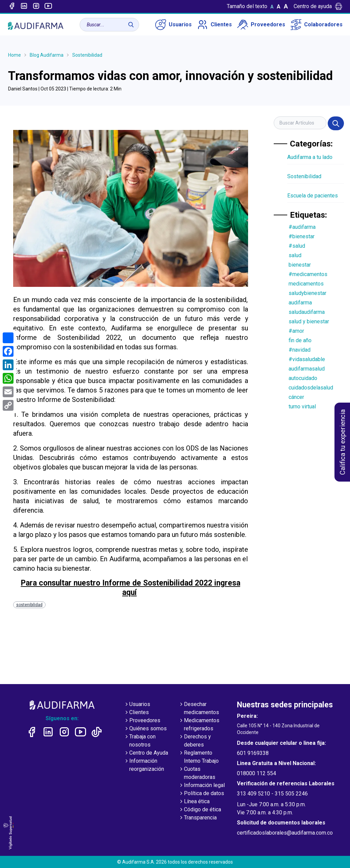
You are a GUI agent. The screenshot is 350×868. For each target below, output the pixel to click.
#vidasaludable (307, 359)
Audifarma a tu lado (310, 157)
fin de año (300, 340)
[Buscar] (131, 25)
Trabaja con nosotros (140, 741)
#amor (296, 331)
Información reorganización (144, 765)
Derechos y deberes (195, 741)
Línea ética (194, 802)
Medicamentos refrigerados (199, 725)
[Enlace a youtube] (48, 6)
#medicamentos (308, 274)
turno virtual (302, 406)
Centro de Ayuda (146, 753)
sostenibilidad (29, 605)
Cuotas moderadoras (197, 774)
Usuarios (173, 25)
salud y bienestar (309, 321)
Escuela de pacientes (313, 196)
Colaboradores (317, 25)
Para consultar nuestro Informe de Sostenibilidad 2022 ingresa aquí (131, 588)
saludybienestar (307, 293)
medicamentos (306, 284)
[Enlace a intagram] (36, 6)
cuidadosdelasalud (311, 388)
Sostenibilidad (87, 55)
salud (295, 255)
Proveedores (261, 25)
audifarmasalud (307, 369)
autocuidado (303, 378)
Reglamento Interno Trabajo (199, 757)
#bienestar (302, 236)
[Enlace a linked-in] (24, 6)
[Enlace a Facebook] (12, 6)
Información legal (202, 786)
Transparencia (198, 818)
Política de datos (201, 794)
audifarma (300, 303)
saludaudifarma (307, 312)
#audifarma (302, 227)
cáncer (296, 397)
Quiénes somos (145, 729)
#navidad (300, 350)
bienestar (300, 265)
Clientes (214, 25)
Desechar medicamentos (199, 709)
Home (15, 55)
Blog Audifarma (47, 55)
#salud (297, 246)
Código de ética (200, 810)
